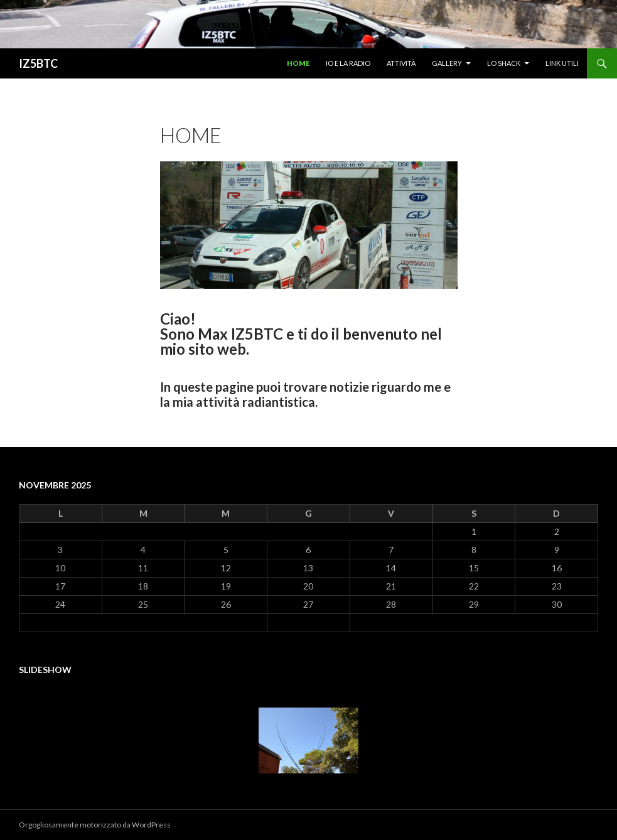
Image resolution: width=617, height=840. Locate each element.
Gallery (447, 63)
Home (298, 63)
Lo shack (504, 63)
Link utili (562, 63)
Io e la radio (348, 63)
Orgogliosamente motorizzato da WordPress (95, 825)
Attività (401, 63)
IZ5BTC (38, 63)
